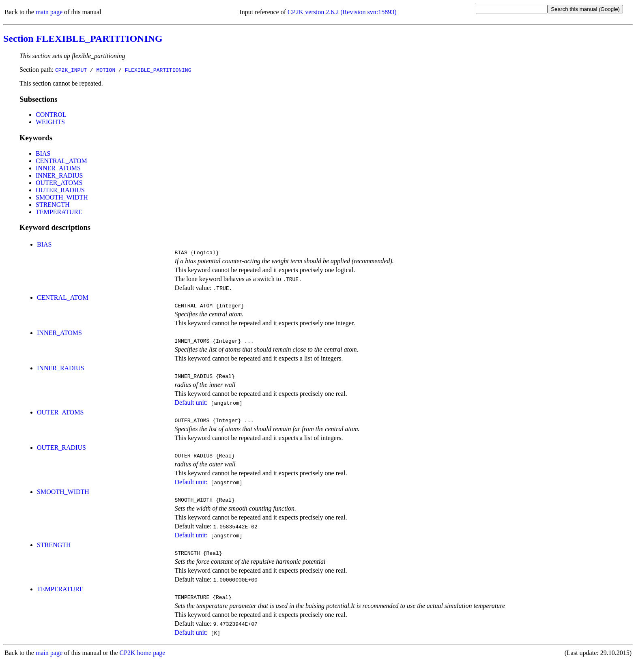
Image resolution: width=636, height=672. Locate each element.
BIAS (43, 154)
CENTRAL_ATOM (61, 161)
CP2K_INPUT (71, 70)
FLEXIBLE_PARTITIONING (158, 70)
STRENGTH (53, 205)
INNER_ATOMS (58, 168)
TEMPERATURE (59, 212)
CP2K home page (143, 664)
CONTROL (51, 115)
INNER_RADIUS (59, 175)
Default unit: (191, 407)
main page (49, 12)
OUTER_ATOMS (59, 183)
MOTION (106, 70)
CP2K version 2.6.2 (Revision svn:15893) (342, 12)
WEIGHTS (50, 122)
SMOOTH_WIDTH (62, 197)
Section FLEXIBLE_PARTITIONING (83, 39)
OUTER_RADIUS (60, 190)
